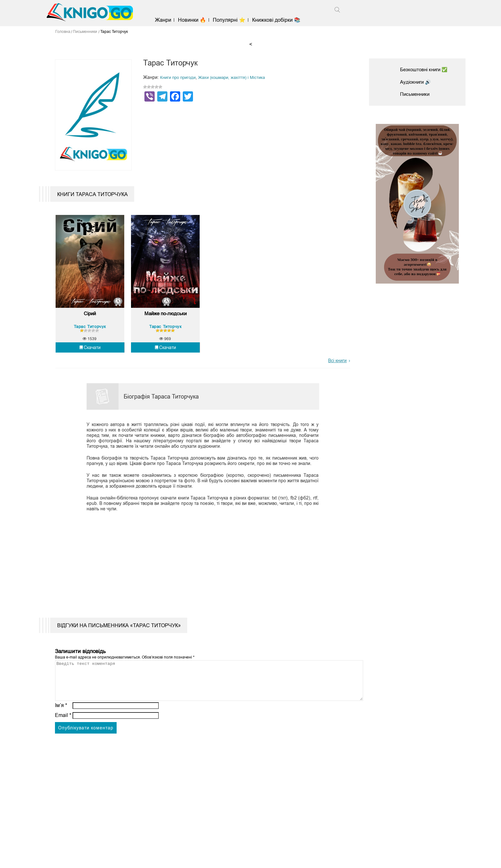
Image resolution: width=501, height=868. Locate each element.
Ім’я (61, 727)
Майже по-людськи (166, 327)
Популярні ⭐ (234, 20)
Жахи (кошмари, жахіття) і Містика (238, 77)
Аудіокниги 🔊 (417, 82)
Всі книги (337, 374)
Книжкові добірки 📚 (281, 20)
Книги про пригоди (180, 77)
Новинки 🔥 (197, 20)
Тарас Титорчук (90, 340)
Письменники (416, 94)
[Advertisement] (199, 574)
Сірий (90, 327)
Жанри (168, 20)
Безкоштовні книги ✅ (426, 69)
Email (63, 737)
